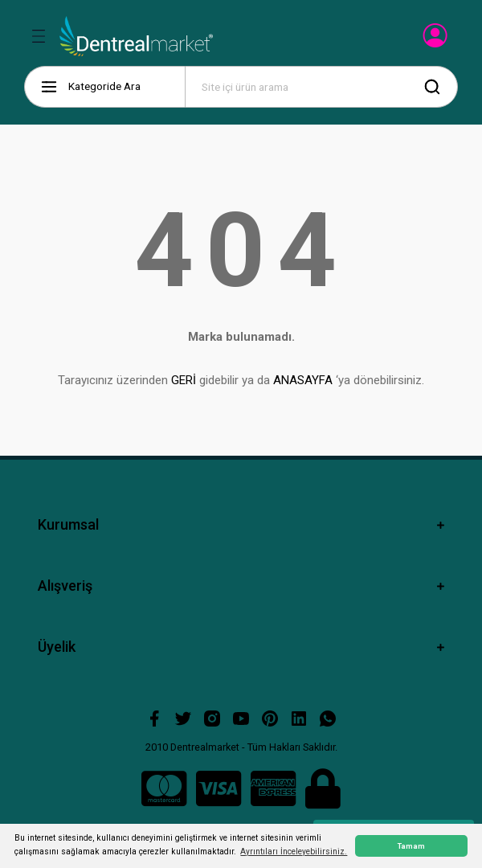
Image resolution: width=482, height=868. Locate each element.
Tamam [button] (411, 846)
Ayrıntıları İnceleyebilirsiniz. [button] (294, 852)
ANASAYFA (303, 380)
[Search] (321, 87)
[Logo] (136, 36)
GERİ (184, 380)
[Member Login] (437, 40)
